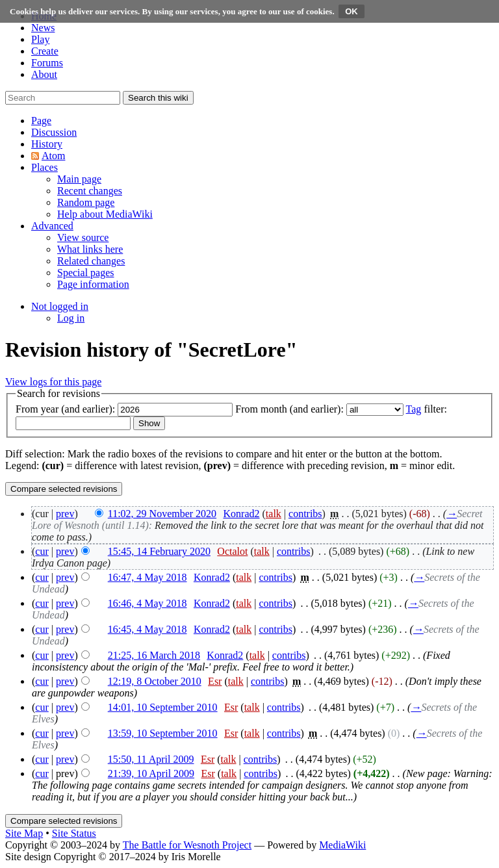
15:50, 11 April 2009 (151, 759)
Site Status (74, 833)
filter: (427, 409)
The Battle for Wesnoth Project (187, 845)
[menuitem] (79, 179)
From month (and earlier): (289, 409)
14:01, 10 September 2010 (163, 707)
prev (65, 514)
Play (40, 39)
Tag (414, 409)
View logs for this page (53, 382)
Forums (47, 63)
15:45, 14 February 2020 (159, 551)
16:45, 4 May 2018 (147, 629)
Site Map (24, 833)
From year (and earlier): (65, 409)
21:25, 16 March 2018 (154, 655)
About (44, 74)
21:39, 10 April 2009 (151, 773)
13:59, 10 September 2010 (163, 733)
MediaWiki (342, 845)
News (43, 28)
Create (45, 51)
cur (42, 551)
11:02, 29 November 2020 (162, 514)
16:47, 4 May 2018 (147, 577)
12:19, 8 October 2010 (155, 681)
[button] (41, 121)
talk (274, 514)
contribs (305, 514)
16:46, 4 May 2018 (147, 603)
